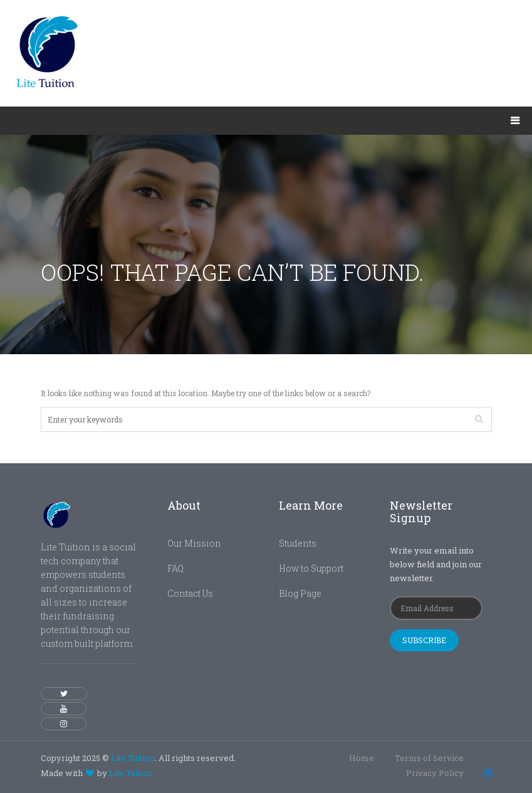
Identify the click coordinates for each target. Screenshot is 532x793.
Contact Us (190, 593)
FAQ (175, 568)
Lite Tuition (133, 758)
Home (362, 758)
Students (298, 543)
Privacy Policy (435, 773)
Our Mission (194, 543)
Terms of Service (429, 758)
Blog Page (300, 593)
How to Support (311, 568)
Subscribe (424, 640)
